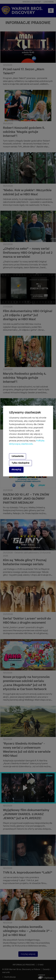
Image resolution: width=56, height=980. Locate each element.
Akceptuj (16, 470)
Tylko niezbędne (20, 463)
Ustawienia (17, 456)
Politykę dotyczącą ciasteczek (27, 442)
